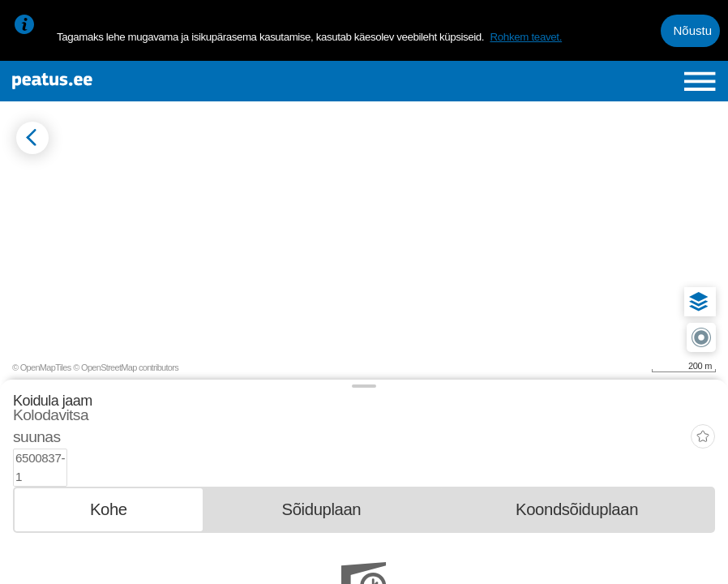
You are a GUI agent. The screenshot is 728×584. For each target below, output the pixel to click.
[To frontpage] (128, 81)
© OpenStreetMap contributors (126, 367)
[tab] (109, 472)
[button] (699, 302)
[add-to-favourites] (703, 420)
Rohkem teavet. (526, 37)
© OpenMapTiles (42, 367)
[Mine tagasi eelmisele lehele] (32, 138)
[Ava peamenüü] (700, 82)
